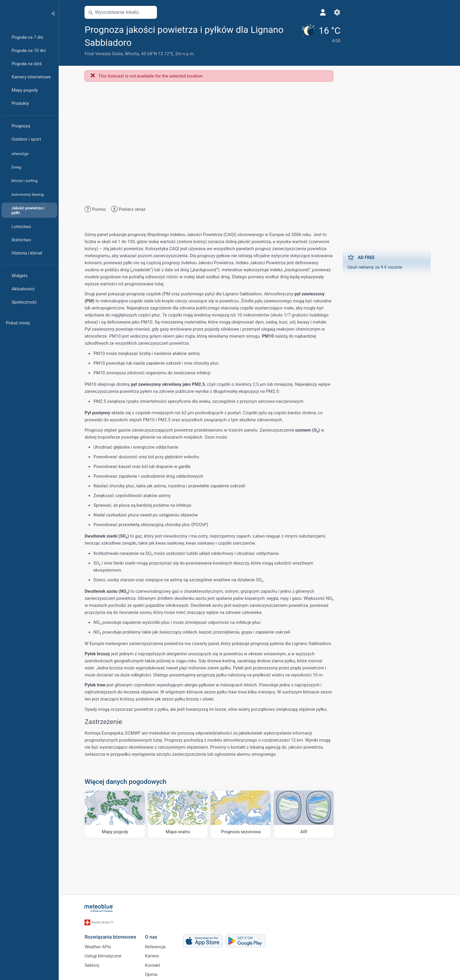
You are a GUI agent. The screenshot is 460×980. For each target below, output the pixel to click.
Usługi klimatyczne (105, 954)
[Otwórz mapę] (152, 12)
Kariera (154, 954)
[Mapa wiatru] (180, 814)
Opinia (153, 974)
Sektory (94, 964)
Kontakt (154, 964)
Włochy (134, 54)
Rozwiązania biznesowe (112, 935)
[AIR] (306, 814)
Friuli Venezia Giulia (105, 54)
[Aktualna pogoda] (311, 40)
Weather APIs (99, 944)
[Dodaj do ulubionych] (141, 42)
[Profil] (314, 12)
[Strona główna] (23, 13)
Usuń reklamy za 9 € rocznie (388, 262)
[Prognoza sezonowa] (242, 814)
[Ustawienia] (328, 12)
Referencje (157, 944)
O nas (153, 935)
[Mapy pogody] (117, 814)
